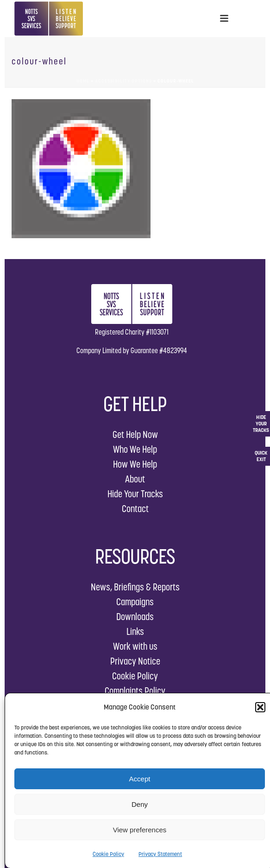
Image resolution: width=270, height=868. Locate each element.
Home (83, 81)
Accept (140, 779)
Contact (135, 509)
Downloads (135, 617)
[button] (260, 707)
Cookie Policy (108, 854)
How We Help (135, 464)
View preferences (140, 830)
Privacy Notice (135, 661)
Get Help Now (135, 434)
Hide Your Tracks (135, 494)
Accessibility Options (123, 81)
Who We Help (135, 449)
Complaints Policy (135, 691)
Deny (140, 804)
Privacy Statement (160, 854)
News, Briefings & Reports (135, 587)
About (135, 479)
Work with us (135, 646)
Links (135, 631)
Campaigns (135, 602)
